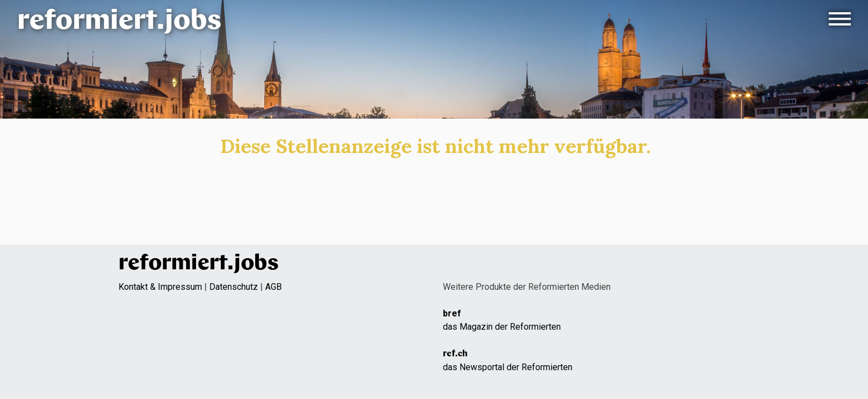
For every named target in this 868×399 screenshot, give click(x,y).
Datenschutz (234, 287)
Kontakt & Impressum (160, 287)
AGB (273, 287)
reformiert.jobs (119, 22)
